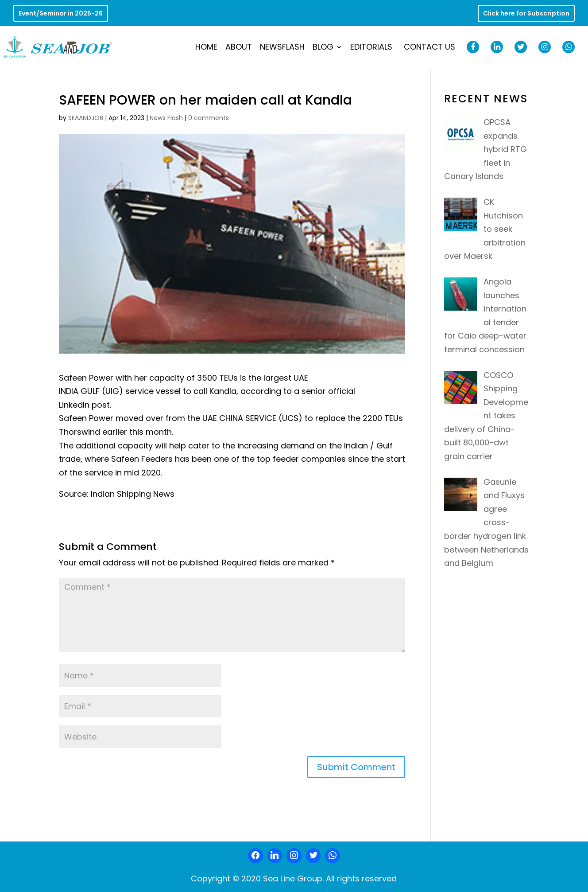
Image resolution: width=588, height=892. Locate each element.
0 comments (209, 118)
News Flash (166, 118)
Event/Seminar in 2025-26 (61, 14)
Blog (323, 48)
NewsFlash (282, 48)
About (239, 48)
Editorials (371, 48)
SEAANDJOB (86, 118)
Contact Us (429, 48)
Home (206, 48)
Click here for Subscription (526, 14)
